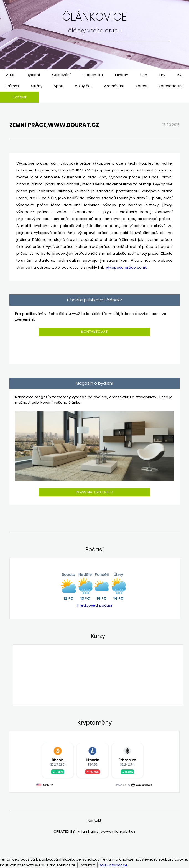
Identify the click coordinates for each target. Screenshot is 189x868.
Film (144, 75)
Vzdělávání (114, 86)
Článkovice (94, 17)
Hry (162, 75)
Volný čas (84, 86)
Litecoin (93, 760)
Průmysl (13, 86)
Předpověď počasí (95, 605)
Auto (10, 75)
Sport (59, 86)
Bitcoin (58, 760)
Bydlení (33, 75)
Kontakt (20, 97)
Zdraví (141, 86)
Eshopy (122, 75)
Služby (37, 86)
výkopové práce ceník (126, 267)
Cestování (61, 75)
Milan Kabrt (88, 832)
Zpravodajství (171, 86)
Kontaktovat (94, 332)
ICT (180, 75)
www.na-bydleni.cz (94, 492)
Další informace (113, 865)
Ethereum (127, 760)
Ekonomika (93, 75)
